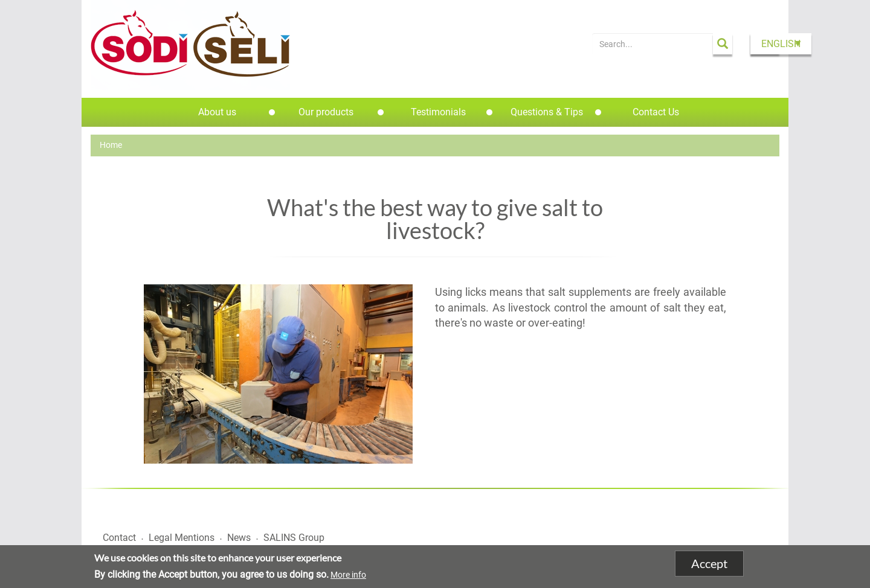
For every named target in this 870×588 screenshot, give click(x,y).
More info (348, 575)
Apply (723, 44)
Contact (119, 538)
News (239, 538)
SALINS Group (294, 538)
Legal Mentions (182, 538)
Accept (709, 564)
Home (111, 145)
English (781, 44)
